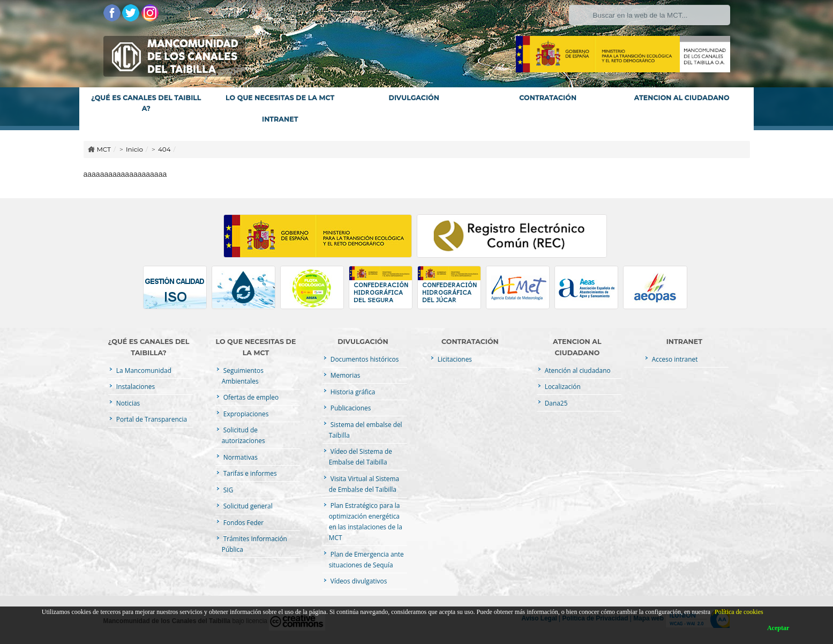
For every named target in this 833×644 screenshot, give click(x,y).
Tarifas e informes (249, 473)
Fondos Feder (243, 522)
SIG (228, 490)
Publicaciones (350, 408)
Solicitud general (247, 506)
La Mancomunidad (143, 370)
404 (164, 149)
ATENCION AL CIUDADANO (682, 98)
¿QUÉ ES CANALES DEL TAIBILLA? (146, 103)
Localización (562, 386)
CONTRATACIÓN (548, 98)
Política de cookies (739, 612)
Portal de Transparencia (151, 419)
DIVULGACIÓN (414, 98)
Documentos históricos (364, 359)
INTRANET (280, 119)
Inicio (134, 149)
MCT (104, 149)
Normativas (240, 457)
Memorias (345, 375)
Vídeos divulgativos (358, 581)
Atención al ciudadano (577, 370)
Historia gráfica (352, 392)
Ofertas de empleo (250, 397)
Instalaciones (135, 386)
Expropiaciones (245, 414)
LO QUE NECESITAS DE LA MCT (280, 98)
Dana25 (556, 403)
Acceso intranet (674, 359)
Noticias (127, 403)
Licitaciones (454, 359)
